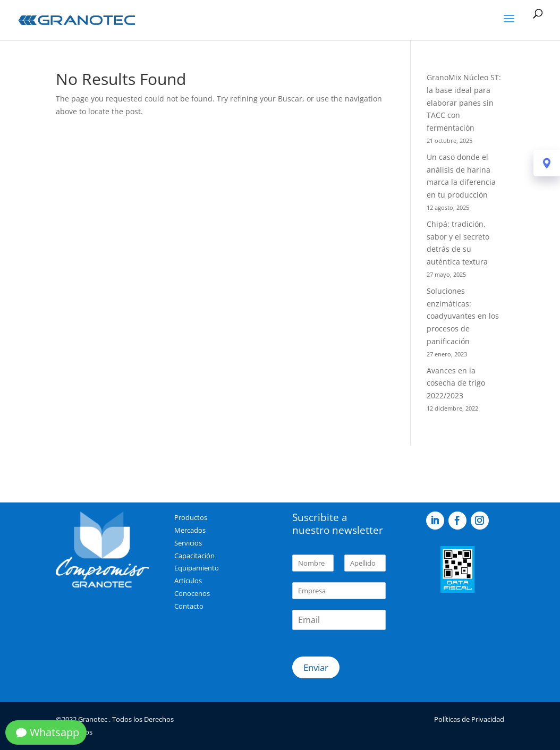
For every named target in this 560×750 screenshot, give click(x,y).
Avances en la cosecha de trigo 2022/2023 (456, 383)
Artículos (188, 581)
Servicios (188, 543)
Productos (191, 517)
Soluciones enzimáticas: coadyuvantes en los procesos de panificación (463, 316)
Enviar (316, 667)
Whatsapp (54, 732)
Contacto (189, 606)
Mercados (190, 530)
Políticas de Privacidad (469, 719)
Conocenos (192, 593)
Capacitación (194, 556)
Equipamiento (197, 568)
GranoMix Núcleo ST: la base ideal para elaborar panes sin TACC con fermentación (464, 103)
